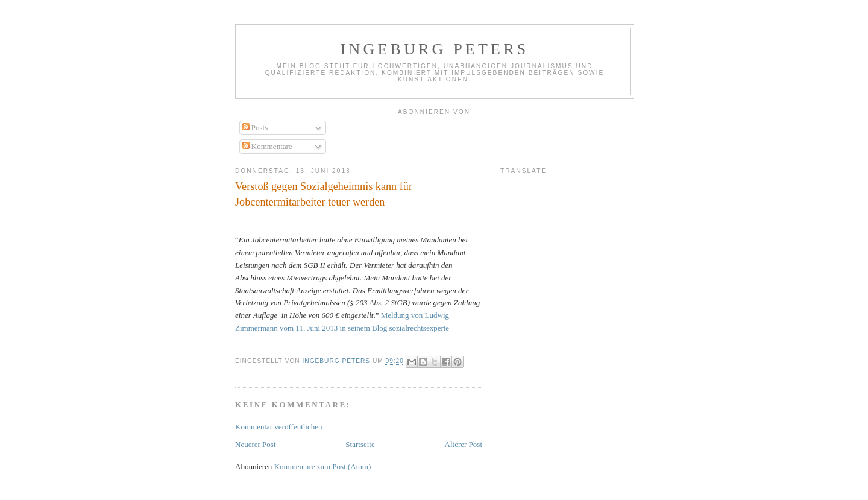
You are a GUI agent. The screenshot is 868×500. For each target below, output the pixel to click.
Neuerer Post (256, 444)
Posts (255, 128)
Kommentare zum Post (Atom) (323, 467)
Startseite (360, 444)
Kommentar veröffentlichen (279, 427)
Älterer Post (464, 444)
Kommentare (267, 146)
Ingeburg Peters (435, 49)
